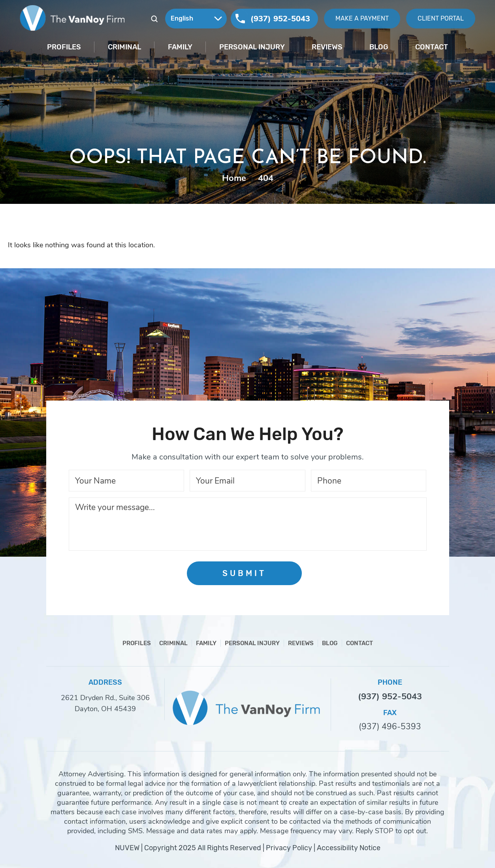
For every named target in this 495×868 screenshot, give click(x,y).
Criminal (124, 47)
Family (180, 47)
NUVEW (127, 848)
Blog (379, 47)
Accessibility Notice (349, 848)
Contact (432, 47)
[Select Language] (196, 19)
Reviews (327, 47)
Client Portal (441, 18)
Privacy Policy (289, 848)
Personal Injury (252, 47)
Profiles (64, 47)
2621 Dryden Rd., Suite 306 (105, 698)
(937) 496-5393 (390, 727)
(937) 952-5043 (280, 19)
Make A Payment (362, 18)
